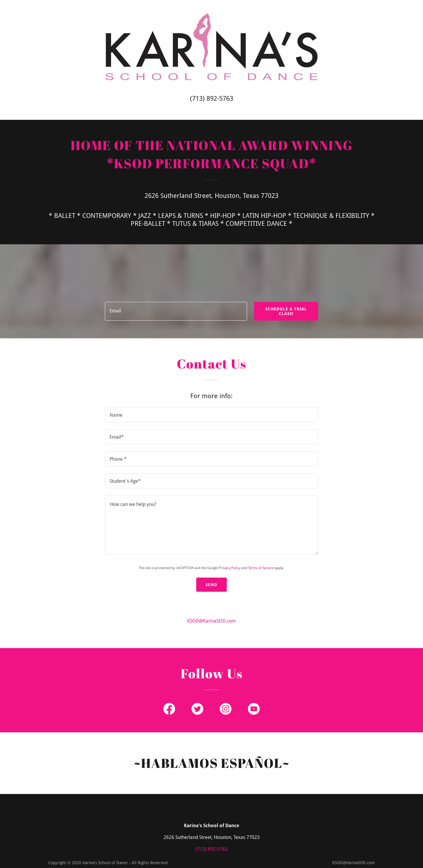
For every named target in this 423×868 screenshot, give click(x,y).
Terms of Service (261, 568)
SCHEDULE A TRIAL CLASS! (286, 311)
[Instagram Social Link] (226, 709)
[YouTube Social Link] (254, 709)
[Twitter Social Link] (197, 709)
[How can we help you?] (211, 525)
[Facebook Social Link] (169, 709)
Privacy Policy (230, 568)
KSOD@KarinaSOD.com (211, 621)
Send (211, 585)
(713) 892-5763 (212, 99)
